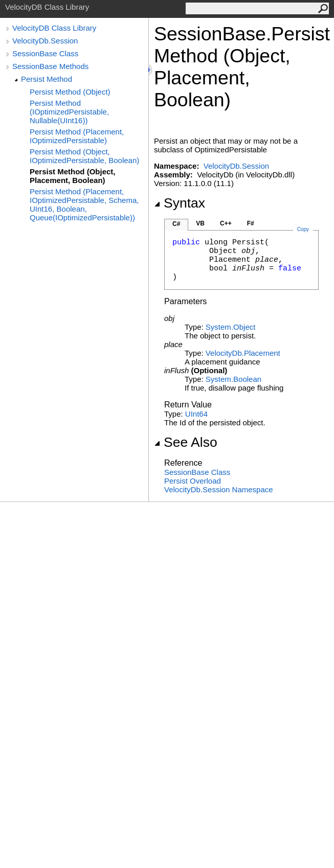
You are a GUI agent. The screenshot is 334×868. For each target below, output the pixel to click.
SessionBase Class (45, 53)
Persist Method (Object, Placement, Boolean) (73, 176)
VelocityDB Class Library (54, 28)
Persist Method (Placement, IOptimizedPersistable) (77, 136)
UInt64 (196, 414)
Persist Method (47, 79)
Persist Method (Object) (70, 92)
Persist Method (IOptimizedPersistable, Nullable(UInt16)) (69, 112)
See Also (186, 442)
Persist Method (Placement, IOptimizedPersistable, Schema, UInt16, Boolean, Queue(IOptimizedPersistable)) (84, 204)
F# (251, 223)
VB (200, 223)
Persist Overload (193, 481)
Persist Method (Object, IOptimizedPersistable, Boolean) (84, 156)
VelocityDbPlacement (243, 353)
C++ (226, 223)
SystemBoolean (233, 379)
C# (176, 224)
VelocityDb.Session (45, 41)
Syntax (180, 203)
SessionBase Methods (50, 66)
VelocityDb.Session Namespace (219, 489)
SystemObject (231, 327)
